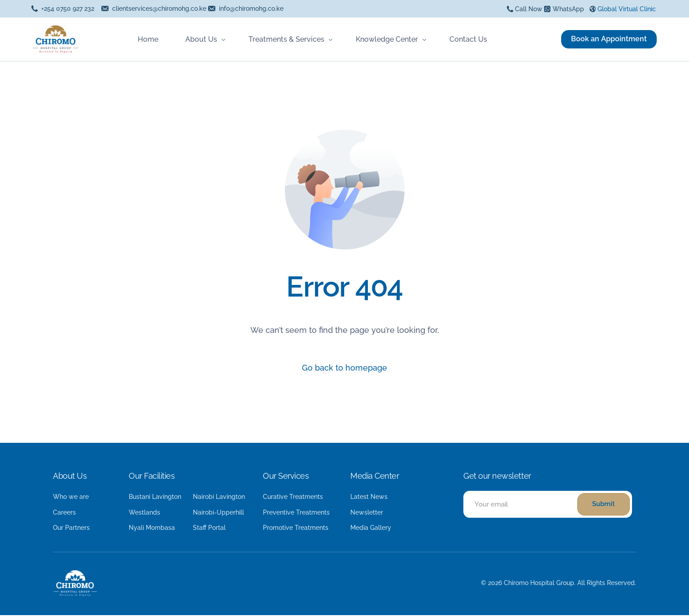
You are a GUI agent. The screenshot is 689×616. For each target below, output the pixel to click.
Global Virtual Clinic (627, 9)
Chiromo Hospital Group (539, 584)
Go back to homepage (344, 368)
